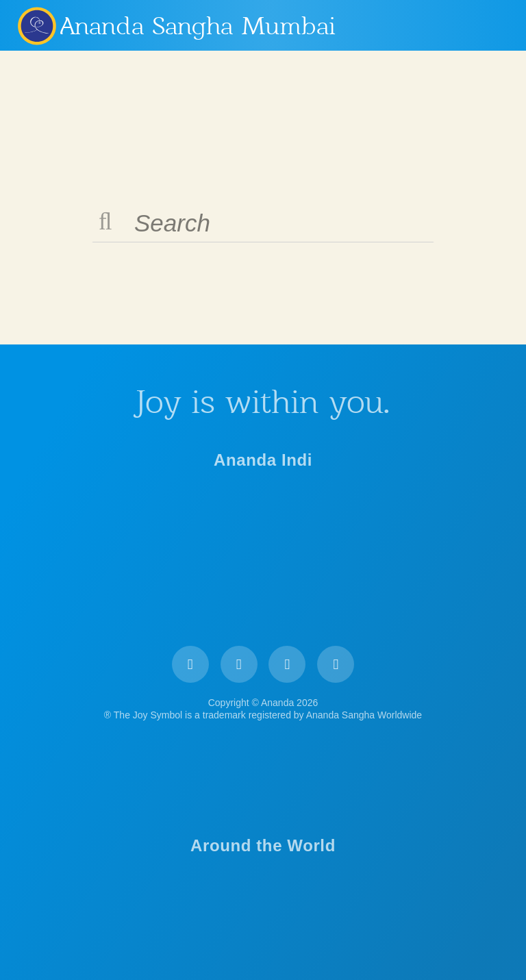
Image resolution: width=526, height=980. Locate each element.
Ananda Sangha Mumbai (198, 26)
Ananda (36, 25)
